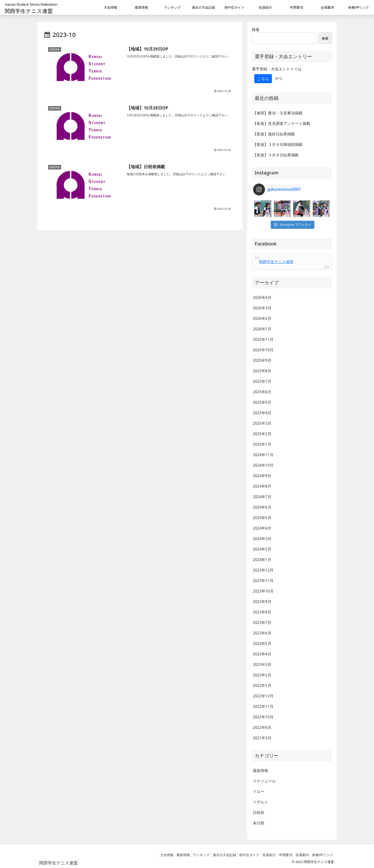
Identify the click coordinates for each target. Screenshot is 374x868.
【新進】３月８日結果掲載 (276, 155)
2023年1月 (262, 685)
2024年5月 (262, 518)
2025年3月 (262, 423)
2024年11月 (263, 455)
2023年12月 (263, 570)
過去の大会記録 (214, 855)
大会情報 (151, 855)
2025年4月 (262, 413)
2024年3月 (262, 539)
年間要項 (281, 855)
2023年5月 (262, 643)
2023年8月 (262, 612)
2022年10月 (263, 717)
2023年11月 (263, 581)
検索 (256, 30)
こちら (263, 79)
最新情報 (260, 771)
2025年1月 (262, 444)
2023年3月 (262, 664)
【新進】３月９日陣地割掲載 (278, 144)
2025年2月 (262, 434)
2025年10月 (263, 350)
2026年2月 (262, 318)
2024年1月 (262, 560)
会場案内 (299, 855)
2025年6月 (262, 392)
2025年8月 (262, 371)
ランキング (189, 855)
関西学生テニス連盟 (276, 262)
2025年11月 (263, 339)
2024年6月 (262, 507)
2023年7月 (262, 623)
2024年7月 (262, 497)
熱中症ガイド (241, 855)
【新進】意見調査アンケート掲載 (281, 123)
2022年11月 (263, 706)
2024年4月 (262, 528)
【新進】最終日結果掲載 (274, 134)
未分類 (259, 823)
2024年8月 (262, 486)
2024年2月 (262, 549)
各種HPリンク (322, 855)
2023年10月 (263, 591)
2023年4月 (262, 654)
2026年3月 (262, 308)
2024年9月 (262, 476)
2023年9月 (262, 602)
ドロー (259, 791)
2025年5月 (262, 402)
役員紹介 (263, 855)
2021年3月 (262, 738)
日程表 (259, 812)
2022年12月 (263, 696)
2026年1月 (262, 329)
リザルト (260, 802)
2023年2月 (262, 675)
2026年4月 (262, 297)
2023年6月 (262, 633)
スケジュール (264, 781)
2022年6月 (262, 727)
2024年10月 (263, 465)
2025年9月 (262, 360)
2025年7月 (262, 381)
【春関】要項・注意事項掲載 (278, 113)
